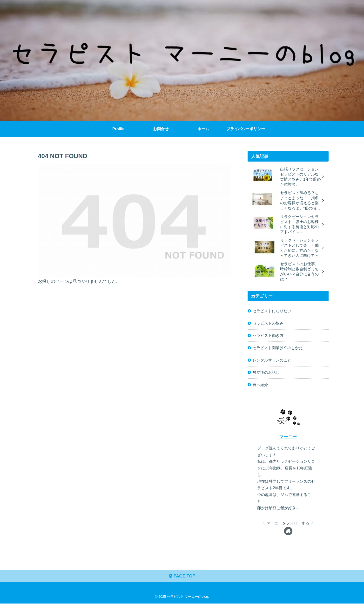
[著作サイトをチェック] (288, 532)
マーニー (288, 437)
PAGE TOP (182, 577)
